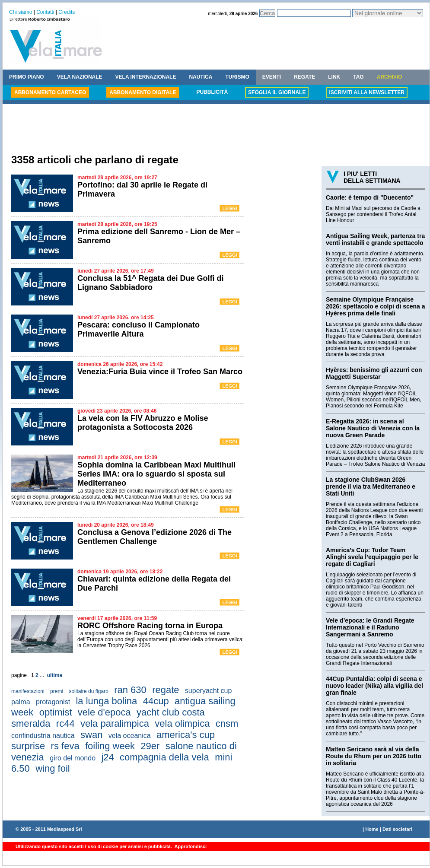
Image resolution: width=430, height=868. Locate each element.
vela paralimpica (115, 723)
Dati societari (397, 829)
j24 (107, 757)
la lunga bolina (106, 701)
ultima (55, 675)
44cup (156, 701)
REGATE (304, 77)
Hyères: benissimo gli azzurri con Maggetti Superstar (374, 373)
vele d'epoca (104, 712)
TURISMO (237, 77)
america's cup (186, 735)
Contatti (45, 12)
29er (150, 746)
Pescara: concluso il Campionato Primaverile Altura (139, 329)
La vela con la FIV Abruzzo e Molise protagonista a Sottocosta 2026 (143, 423)
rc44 (65, 723)
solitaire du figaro (88, 691)
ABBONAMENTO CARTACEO (50, 92)
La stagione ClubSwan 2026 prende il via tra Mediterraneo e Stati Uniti (371, 486)
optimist (56, 712)
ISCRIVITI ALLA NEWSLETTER (366, 92)
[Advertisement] (216, 130)
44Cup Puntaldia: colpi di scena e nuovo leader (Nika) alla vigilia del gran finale (374, 686)
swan (91, 735)
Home (372, 829)
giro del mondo (73, 758)
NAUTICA (201, 77)
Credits (67, 12)
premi (57, 691)
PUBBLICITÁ (212, 92)
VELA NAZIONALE (80, 77)
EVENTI (272, 77)
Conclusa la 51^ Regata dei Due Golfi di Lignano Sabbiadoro (151, 283)
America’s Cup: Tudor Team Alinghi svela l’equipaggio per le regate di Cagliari (372, 557)
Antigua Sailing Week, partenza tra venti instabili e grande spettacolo (375, 239)
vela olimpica (182, 723)
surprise (28, 746)
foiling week (110, 746)
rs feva (65, 746)
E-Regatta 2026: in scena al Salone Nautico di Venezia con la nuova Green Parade (373, 428)
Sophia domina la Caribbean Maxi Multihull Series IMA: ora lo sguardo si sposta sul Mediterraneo (156, 474)
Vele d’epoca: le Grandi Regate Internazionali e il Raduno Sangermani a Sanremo (370, 627)
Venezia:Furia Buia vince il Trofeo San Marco (160, 372)
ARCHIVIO (390, 77)
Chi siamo (21, 12)
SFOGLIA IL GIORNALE (277, 92)
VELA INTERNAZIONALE (146, 77)
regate (166, 690)
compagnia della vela (164, 757)
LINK (334, 77)
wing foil (53, 768)
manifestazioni (28, 691)
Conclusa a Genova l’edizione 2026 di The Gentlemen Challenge (154, 537)
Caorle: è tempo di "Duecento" (370, 197)
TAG (358, 77)
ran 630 (130, 690)
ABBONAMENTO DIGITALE (143, 92)
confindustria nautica (43, 736)
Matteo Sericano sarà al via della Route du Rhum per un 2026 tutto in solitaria (374, 756)
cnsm (227, 723)
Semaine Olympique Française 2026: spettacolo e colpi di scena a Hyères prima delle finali (376, 306)
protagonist (53, 702)
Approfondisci (190, 846)
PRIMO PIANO (27, 77)
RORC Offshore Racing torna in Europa (150, 626)
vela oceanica (130, 736)
